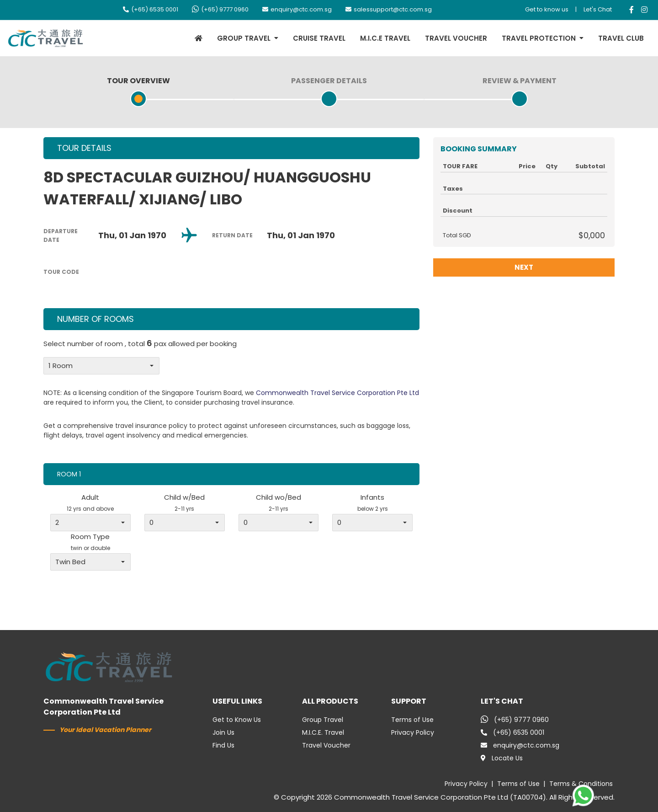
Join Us (223, 732)
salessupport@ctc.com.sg (389, 9)
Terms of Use (412, 720)
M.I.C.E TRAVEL (385, 38)
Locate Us (502, 758)
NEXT (524, 267)
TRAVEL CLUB (621, 38)
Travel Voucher (326, 745)
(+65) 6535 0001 (151, 9)
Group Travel (323, 720)
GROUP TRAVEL (244, 38)
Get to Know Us (237, 720)
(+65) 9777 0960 (220, 9)
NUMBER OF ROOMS (96, 319)
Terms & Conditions (581, 784)
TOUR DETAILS (84, 148)
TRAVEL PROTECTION (539, 38)
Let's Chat (598, 9)
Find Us (223, 745)
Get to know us (547, 9)
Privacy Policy (413, 732)
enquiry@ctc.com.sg (297, 9)
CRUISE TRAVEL (319, 38)
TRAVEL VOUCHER (456, 38)
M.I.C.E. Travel (323, 732)
